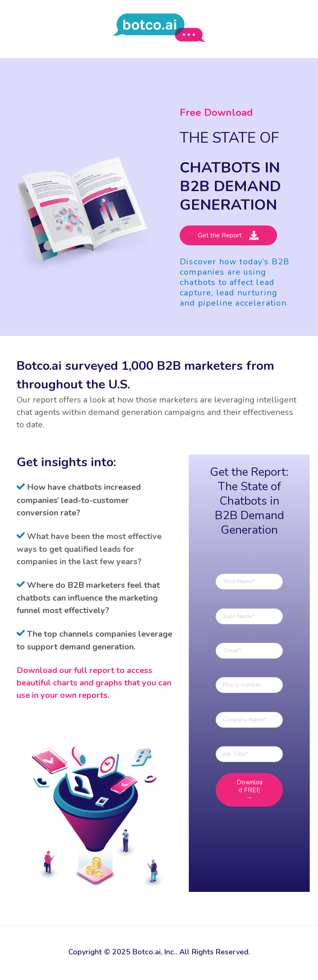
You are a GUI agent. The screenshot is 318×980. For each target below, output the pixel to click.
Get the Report (228, 236)
